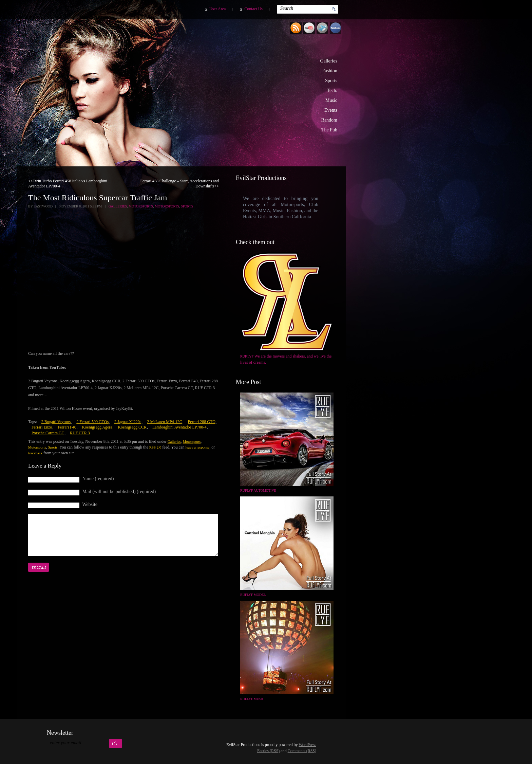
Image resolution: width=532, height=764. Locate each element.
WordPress (307, 745)
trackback (35, 453)
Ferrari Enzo (42, 427)
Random (329, 120)
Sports (331, 81)
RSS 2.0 (155, 447)
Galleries (329, 61)
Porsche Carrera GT (48, 433)
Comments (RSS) (302, 751)
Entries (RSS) (268, 751)
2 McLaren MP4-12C (164, 422)
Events (331, 110)
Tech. (332, 90)
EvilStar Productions (224, 89)
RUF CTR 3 (80, 433)
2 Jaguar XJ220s (128, 422)
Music (331, 100)
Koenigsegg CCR (132, 427)
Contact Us (253, 9)
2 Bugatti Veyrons (56, 422)
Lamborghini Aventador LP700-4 (179, 427)
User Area (217, 9)
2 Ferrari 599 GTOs (92, 422)
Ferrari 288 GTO (202, 422)
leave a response (197, 447)
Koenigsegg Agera (97, 427)
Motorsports (141, 206)
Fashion (330, 71)
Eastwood (43, 206)
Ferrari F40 (67, 427)
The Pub (329, 130)
